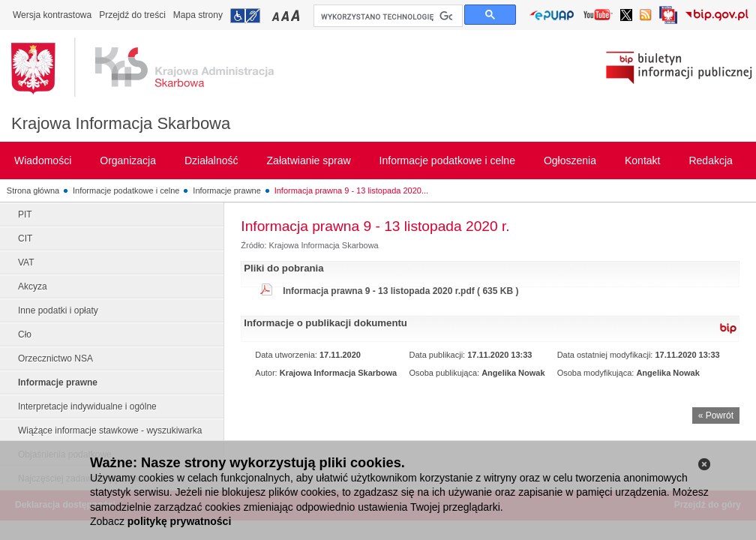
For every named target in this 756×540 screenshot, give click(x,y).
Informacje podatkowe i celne (126, 190)
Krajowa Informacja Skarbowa (121, 123)
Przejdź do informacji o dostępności (245, 16)
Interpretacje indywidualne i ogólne (87, 406)
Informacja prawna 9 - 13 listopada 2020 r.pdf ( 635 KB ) (400, 291)
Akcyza (33, 286)
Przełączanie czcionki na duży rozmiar (297, 15)
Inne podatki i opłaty (58, 310)
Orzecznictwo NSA (55, 358)
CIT (25, 238)
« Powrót (716, 415)
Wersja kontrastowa (52, 15)
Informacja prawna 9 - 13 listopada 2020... (351, 190)
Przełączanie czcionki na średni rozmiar (286, 15)
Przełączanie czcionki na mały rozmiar (277, 15)
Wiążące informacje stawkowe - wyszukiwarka (110, 430)
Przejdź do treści (132, 15)
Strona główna (33, 190)
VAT (26, 262)
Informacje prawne (227, 190)
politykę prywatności (179, 521)
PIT (25, 214)
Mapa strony (198, 15)
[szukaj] (387, 16)
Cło (25, 334)
